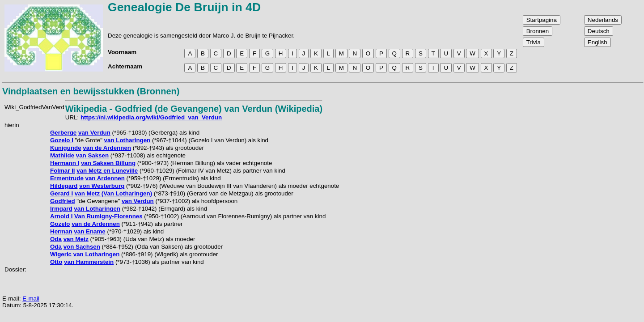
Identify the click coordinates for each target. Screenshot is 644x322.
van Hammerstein (89, 262)
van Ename (89, 231)
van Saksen (92, 155)
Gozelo (60, 224)
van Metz (76, 239)
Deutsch (599, 31)
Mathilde (62, 155)
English (597, 42)
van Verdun (94, 133)
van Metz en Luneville (107, 171)
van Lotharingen (127, 140)
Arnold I (61, 216)
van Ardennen (105, 178)
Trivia (534, 42)
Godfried (63, 201)
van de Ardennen (107, 148)
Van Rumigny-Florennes (108, 216)
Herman (61, 231)
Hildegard (64, 186)
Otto (56, 262)
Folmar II (63, 171)
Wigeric (61, 254)
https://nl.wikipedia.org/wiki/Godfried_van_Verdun (151, 117)
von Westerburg (102, 186)
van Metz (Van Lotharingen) (113, 193)
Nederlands (603, 20)
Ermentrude (67, 178)
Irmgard (61, 209)
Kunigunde (66, 148)
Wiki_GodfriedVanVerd (34, 107)
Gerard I (61, 193)
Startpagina (542, 20)
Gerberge (63, 133)
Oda (56, 239)
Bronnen (538, 31)
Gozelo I (62, 140)
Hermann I (65, 163)
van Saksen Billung (108, 163)
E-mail (31, 299)
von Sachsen (82, 247)
